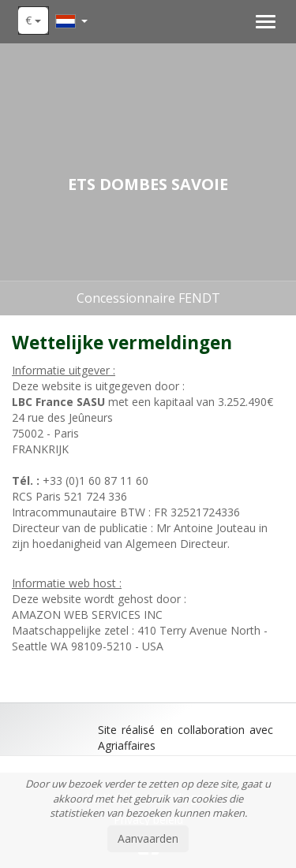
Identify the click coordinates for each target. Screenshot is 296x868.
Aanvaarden (148, 838)
